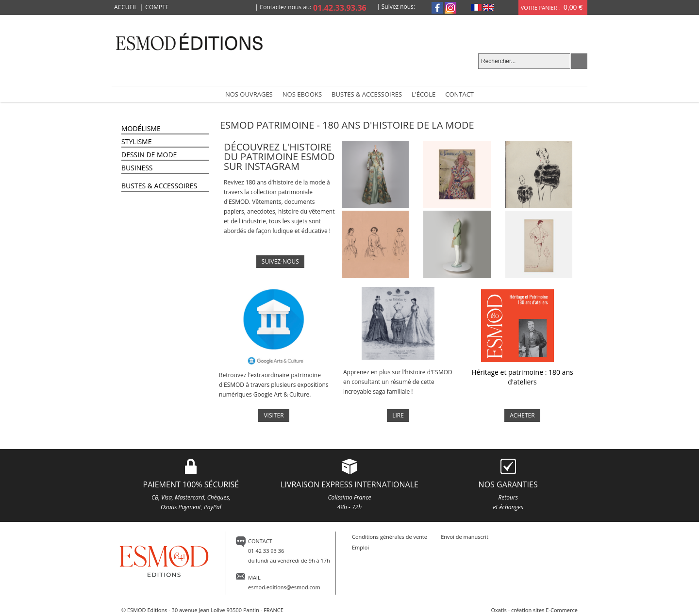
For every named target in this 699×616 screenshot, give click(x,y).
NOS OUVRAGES (249, 94)
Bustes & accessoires (367, 94)
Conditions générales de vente (390, 537)
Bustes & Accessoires (159, 186)
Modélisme (141, 128)
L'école (424, 94)
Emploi (360, 547)
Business (137, 168)
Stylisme (136, 142)
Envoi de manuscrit (465, 537)
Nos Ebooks (302, 94)
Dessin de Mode (149, 155)
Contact (459, 94)
